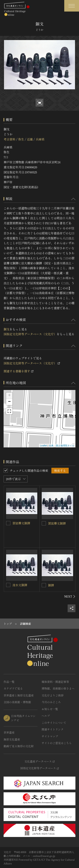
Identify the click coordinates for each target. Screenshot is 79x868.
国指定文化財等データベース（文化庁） (30, 334)
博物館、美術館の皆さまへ (58, 688)
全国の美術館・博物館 (17, 702)
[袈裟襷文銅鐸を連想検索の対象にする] (8, 523)
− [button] (9, 402)
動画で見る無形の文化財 (19, 746)
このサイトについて (54, 723)
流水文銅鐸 (20, 585)
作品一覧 (9, 682)
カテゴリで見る (13, 688)
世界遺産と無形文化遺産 (19, 695)
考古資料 (9, 139)
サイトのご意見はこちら (57, 743)
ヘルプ (46, 716)
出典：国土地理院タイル (62, 446)
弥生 (21, 139)
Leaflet (44, 446)
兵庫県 (40, 139)
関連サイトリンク (53, 729)
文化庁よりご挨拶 (53, 695)
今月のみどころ (51, 702)
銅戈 (7, 329)
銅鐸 (51, 585)
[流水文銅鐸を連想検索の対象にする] (8, 585)
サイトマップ (50, 736)
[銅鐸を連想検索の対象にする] (44, 585)
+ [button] (9, 396)
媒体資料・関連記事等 (55, 682)
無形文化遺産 (12, 739)
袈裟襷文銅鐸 (21, 523)
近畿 (30, 139)
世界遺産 (9, 732)
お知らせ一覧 (50, 709)
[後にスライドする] (70, 596)
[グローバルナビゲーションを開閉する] (72, 6)
